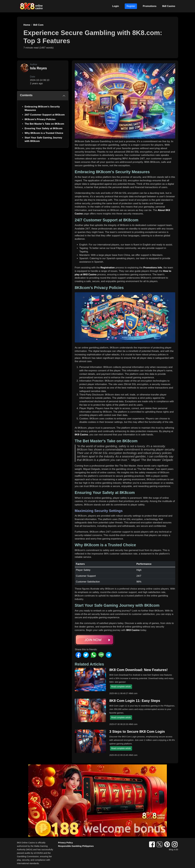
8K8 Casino (81, 435)
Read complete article (121, 687)
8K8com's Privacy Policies (40, 119)
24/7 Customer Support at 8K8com (45, 115)
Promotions (150, 6)
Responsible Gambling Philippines (76, 846)
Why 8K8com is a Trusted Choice (44, 133)
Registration (108, 268)
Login (115, 6)
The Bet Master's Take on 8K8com (44, 124)
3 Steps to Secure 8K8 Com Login (137, 732)
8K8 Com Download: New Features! (139, 670)
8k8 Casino (169, 6)
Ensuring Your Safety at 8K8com (44, 128)
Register (131, 6)
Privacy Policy (66, 843)
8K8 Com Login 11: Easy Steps (135, 701)
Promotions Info (153, 268)
